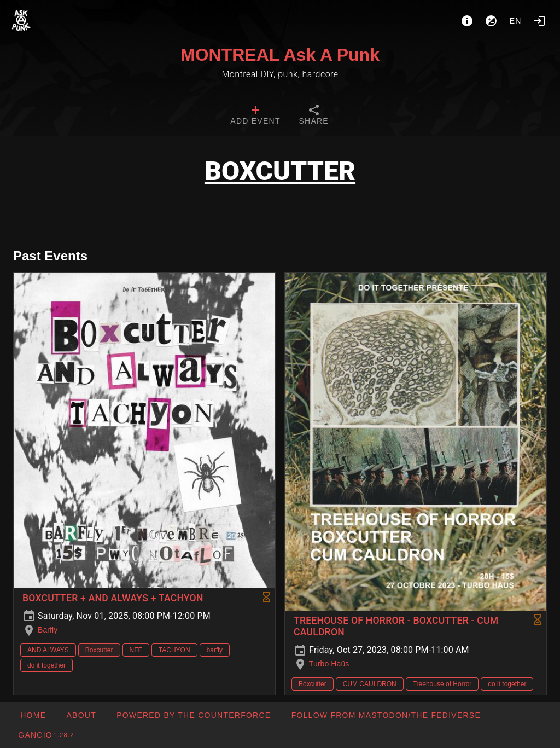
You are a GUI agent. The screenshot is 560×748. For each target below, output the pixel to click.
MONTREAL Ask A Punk (280, 55)
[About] (467, 21)
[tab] (255, 116)
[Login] (539, 21)
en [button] (516, 21)
